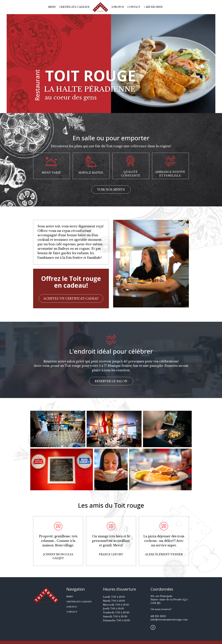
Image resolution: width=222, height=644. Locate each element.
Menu (52, 7)
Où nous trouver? (161, 609)
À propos (118, 7)
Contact (134, 7)
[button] (111, 190)
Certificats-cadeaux (74, 7)
